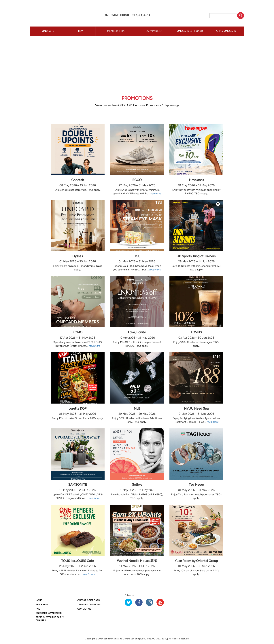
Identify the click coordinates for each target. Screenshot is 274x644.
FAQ (38, 609)
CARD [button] (48, 31)
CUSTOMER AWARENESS (49, 613)
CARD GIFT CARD (89, 600)
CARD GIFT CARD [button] (190, 31)
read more (155, 194)
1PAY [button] (81, 31)
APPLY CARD (226, 31)
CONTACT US (84, 609)
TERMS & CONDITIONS (89, 605)
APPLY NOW (42, 605)
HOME (39, 600)
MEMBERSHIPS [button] (116, 31)
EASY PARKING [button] (154, 31)
